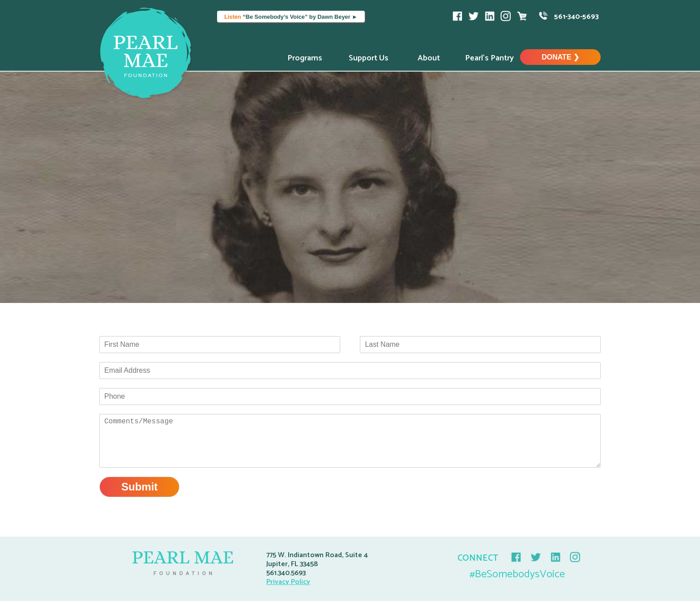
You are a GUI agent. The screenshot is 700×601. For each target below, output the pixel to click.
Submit (139, 487)
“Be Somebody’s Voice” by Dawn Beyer (291, 17)
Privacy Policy (288, 582)
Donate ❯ (560, 57)
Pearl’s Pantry (489, 58)
